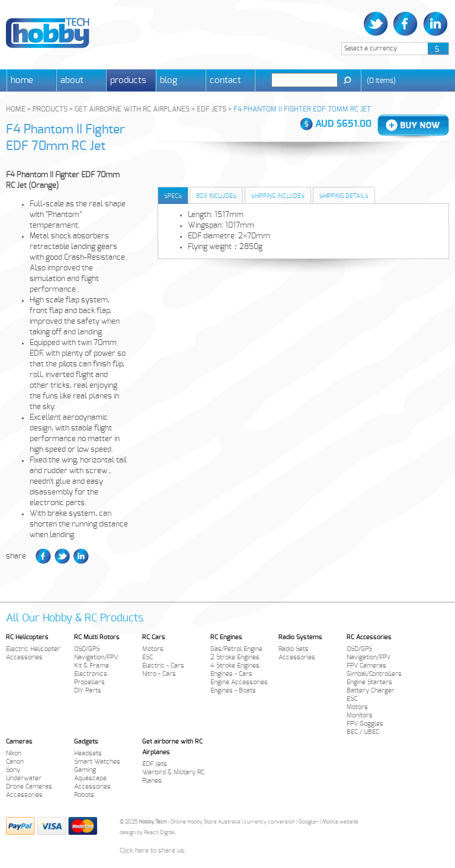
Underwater (24, 778)
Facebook (406, 24)
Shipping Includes (278, 196)
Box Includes (216, 196)
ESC (148, 657)
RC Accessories (369, 637)
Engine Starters (369, 682)
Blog (169, 80)
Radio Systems (300, 637)
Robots (84, 795)
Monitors (360, 715)
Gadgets (86, 741)
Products (128, 80)
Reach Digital (160, 833)
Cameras (19, 741)
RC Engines (226, 637)
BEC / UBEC (363, 732)
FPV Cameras (366, 666)
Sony (13, 770)
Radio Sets (294, 649)
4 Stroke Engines (235, 666)
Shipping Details (344, 196)
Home (22, 80)
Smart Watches (97, 762)
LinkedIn (434, 24)
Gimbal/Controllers (374, 674)
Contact (225, 80)
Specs (173, 196)
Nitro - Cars (159, 674)
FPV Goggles (365, 724)
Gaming (85, 770)
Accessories (24, 657)
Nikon (14, 753)
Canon (15, 762)
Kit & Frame (92, 666)
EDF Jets (155, 764)
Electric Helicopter (33, 649)
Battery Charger (371, 690)
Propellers (89, 682)
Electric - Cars (163, 666)
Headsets (88, 753)
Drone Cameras (29, 786)
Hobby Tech (48, 33)
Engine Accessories (239, 682)
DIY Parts (88, 690)
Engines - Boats (233, 690)
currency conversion (270, 822)
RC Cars (154, 637)
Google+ (309, 822)
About (72, 80)
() (381, 81)
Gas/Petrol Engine (236, 649)
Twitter (377, 24)
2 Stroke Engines (235, 657)
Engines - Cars (231, 674)
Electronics (91, 674)
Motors (153, 649)
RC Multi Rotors (97, 637)
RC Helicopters (27, 637)
